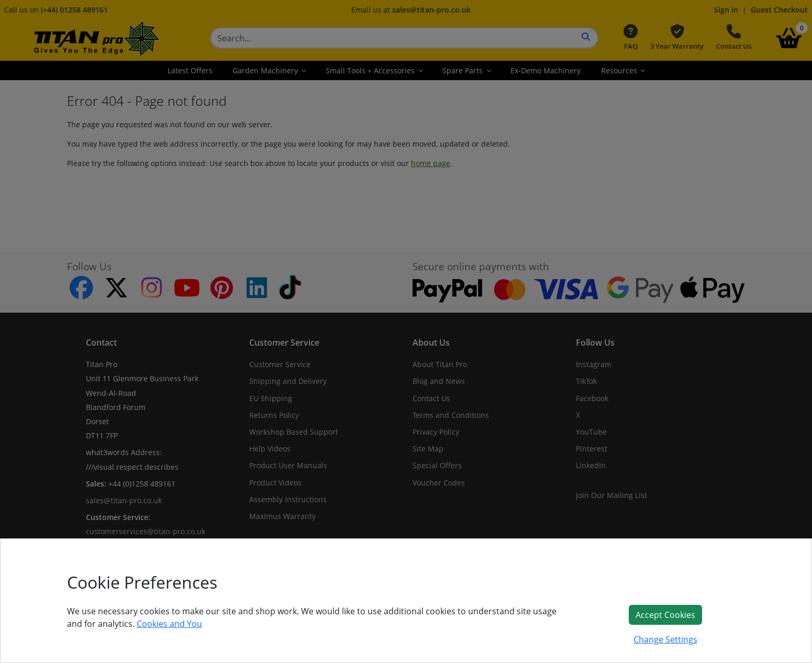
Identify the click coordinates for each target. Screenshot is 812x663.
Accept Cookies (665, 615)
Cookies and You (169, 624)
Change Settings (665, 639)
